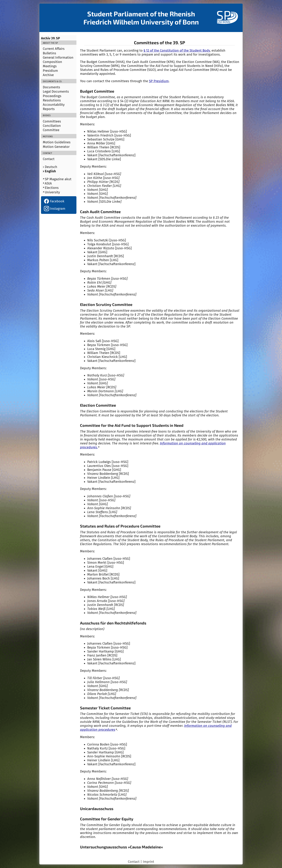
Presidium (50, 71)
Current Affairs (54, 49)
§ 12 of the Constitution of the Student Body (177, 51)
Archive (48, 75)
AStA (48, 183)
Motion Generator (56, 147)
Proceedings (52, 96)
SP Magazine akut (58, 179)
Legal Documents (56, 92)
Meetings (50, 66)
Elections (52, 188)
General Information (58, 58)
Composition (52, 62)
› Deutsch (50, 167)
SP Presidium (159, 81)
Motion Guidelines (57, 142)
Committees (52, 121)
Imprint (148, 862)
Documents (51, 87)
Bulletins (49, 53)
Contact (49, 159)
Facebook (54, 201)
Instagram (55, 209)
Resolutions (52, 100)
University (52, 192)
